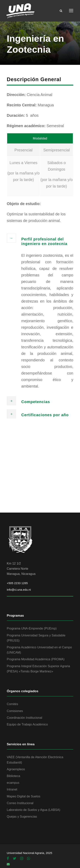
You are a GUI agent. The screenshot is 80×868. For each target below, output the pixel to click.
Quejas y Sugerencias (22, 817)
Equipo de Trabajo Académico (27, 724)
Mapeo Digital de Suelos (23, 796)
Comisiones (15, 711)
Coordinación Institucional (24, 718)
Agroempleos (16, 769)
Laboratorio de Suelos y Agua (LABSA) (34, 810)
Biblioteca (13, 776)
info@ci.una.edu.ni (19, 590)
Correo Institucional (20, 803)
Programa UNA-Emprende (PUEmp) (32, 628)
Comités (12, 704)
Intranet (12, 789)
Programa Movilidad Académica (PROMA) (36, 659)
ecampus (13, 783)
